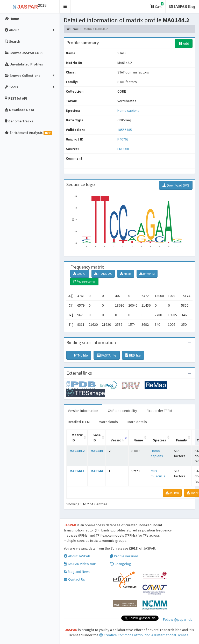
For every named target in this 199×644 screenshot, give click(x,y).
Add (184, 43)
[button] (65, 7)
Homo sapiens (128, 110)
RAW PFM (147, 274)
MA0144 (97, 451)
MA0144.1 (77, 471)
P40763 (123, 139)
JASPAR (80, 274)
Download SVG (176, 185)
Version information (83, 411)
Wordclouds (109, 422)
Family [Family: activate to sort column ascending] (181, 440)
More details (137, 422)
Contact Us (74, 579)
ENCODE (124, 149)
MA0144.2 (77, 451)
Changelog (121, 564)
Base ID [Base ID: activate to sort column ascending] (97, 438)
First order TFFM (159, 411)
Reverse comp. (84, 281)
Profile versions (124, 556)
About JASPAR (77, 556)
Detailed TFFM (79, 422)
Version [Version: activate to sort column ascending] (117, 440)
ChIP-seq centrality (122, 411)
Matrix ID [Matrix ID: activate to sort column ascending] (77, 438)
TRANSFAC (103, 274)
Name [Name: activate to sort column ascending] (138, 440)
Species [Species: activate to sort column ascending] (159, 440)
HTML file (79, 355)
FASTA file (107, 355)
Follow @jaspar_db (178, 619)
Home (72, 29)
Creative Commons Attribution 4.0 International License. (144, 635)
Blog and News (77, 572)
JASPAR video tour (80, 564)
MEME (126, 274)
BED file (133, 355)
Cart (157, 6)
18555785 (125, 130)
